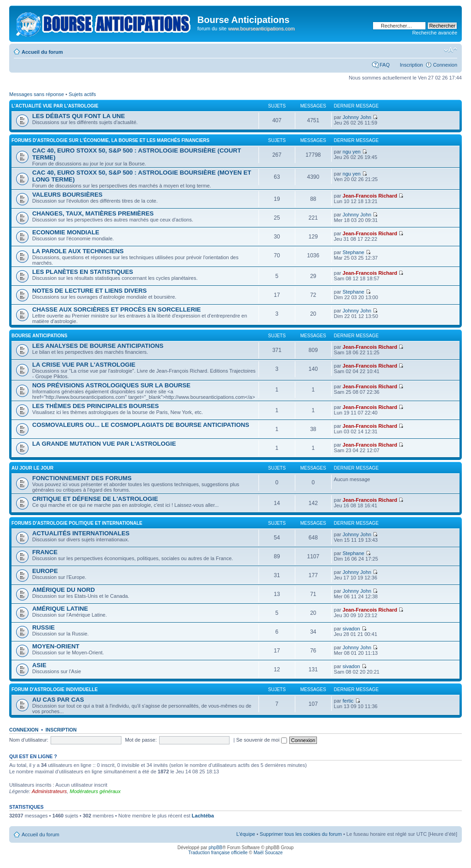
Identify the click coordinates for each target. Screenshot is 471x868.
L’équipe (246, 834)
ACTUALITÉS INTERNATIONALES (81, 533)
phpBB (215, 848)
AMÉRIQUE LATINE (60, 609)
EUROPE (45, 571)
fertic (348, 701)
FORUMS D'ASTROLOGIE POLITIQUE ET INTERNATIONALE (77, 523)
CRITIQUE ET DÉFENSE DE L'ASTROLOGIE (95, 499)
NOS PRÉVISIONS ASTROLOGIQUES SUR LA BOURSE (111, 385)
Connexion (445, 65)
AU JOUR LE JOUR (32, 468)
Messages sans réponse (37, 94)
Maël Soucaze (268, 853)
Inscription (411, 65)
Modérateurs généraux (95, 791)
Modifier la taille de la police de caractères (451, 50)
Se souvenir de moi (261, 740)
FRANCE (45, 552)
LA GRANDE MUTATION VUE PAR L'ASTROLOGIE (104, 444)
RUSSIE (43, 627)
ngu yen (352, 152)
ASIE (39, 665)
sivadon (351, 629)
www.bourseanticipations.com (261, 28)
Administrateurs (49, 791)
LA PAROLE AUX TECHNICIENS (78, 251)
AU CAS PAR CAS (58, 700)
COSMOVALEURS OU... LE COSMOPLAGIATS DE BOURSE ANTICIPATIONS (141, 425)
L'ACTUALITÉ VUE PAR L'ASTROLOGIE (55, 106)
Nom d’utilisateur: (29, 740)
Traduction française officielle (218, 853)
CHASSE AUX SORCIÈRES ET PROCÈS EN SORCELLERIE (117, 309)
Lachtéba (203, 816)
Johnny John (357, 117)
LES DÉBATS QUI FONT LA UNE (78, 116)
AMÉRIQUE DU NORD (63, 590)
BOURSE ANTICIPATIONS (39, 336)
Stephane (353, 252)
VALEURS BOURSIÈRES (67, 195)
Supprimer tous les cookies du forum (301, 834)
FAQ (385, 65)
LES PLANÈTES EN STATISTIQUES (83, 272)
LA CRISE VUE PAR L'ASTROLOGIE (84, 365)
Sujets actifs (82, 94)
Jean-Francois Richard (370, 196)
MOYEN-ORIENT (56, 646)
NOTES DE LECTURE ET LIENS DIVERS (89, 291)
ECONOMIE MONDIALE (66, 232)
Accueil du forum (42, 52)
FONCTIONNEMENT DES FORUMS (82, 478)
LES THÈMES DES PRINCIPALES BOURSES (95, 406)
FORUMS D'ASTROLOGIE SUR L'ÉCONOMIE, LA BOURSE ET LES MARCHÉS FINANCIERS (111, 140)
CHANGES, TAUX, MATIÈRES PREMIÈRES (93, 213)
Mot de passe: (141, 740)
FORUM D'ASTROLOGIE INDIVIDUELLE (55, 689)
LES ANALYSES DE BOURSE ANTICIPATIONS (98, 346)
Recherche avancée (435, 33)
